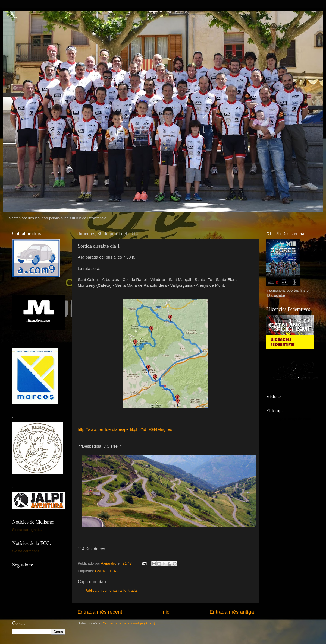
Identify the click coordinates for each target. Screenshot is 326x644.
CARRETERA (106, 571)
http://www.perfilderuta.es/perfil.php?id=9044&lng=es (125, 429)
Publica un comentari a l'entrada (111, 590)
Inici (166, 612)
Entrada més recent (100, 612)
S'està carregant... (27, 530)
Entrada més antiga (232, 612)
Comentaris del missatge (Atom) (129, 623)
